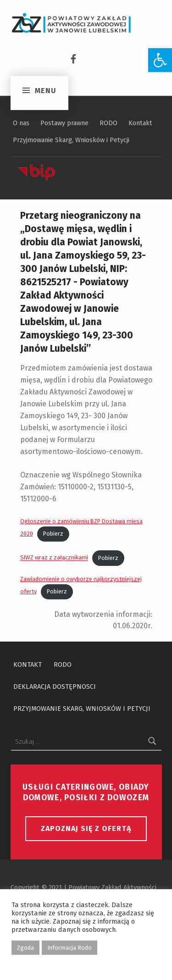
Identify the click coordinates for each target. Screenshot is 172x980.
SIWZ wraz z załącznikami (54, 558)
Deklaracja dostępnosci (55, 687)
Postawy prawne (64, 123)
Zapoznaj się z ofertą (86, 828)
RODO (108, 123)
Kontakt (140, 123)
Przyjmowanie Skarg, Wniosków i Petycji (71, 140)
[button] (160, 60)
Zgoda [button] (25, 948)
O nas (21, 123)
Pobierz (53, 534)
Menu (45, 58)
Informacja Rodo (69, 948)
